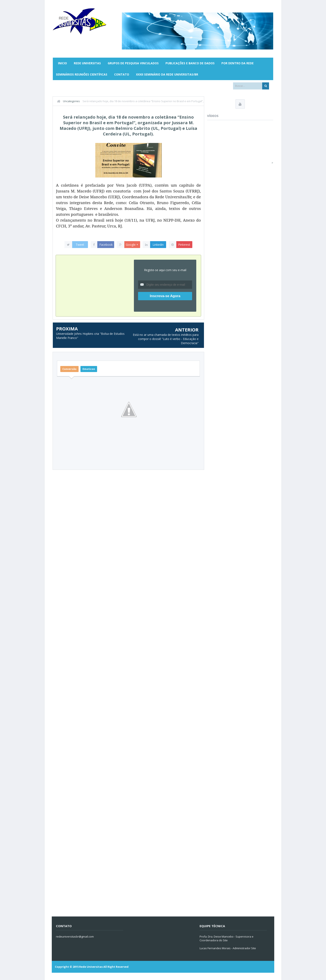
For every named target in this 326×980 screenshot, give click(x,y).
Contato (122, 74)
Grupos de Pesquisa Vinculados (133, 63)
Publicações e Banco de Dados (190, 63)
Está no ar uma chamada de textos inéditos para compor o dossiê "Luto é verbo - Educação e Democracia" (166, 339)
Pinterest (184, 245)
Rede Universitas (87, 63)
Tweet (80, 245)
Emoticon (89, 369)
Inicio (62, 63)
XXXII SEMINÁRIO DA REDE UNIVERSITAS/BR (167, 74)
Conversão (69, 369)
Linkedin (158, 245)
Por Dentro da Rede (238, 63)
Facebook (106, 245)
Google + (132, 245)
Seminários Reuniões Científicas (82, 74)
